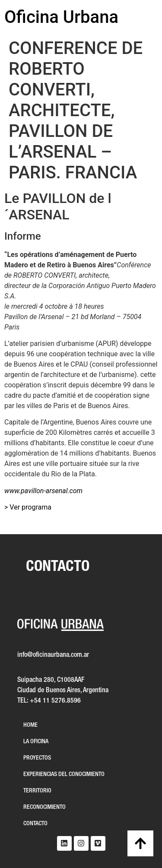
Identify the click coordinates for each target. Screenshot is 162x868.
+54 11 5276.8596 (55, 701)
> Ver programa (28, 507)
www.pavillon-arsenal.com (43, 491)
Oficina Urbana (61, 17)
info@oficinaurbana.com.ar (53, 655)
